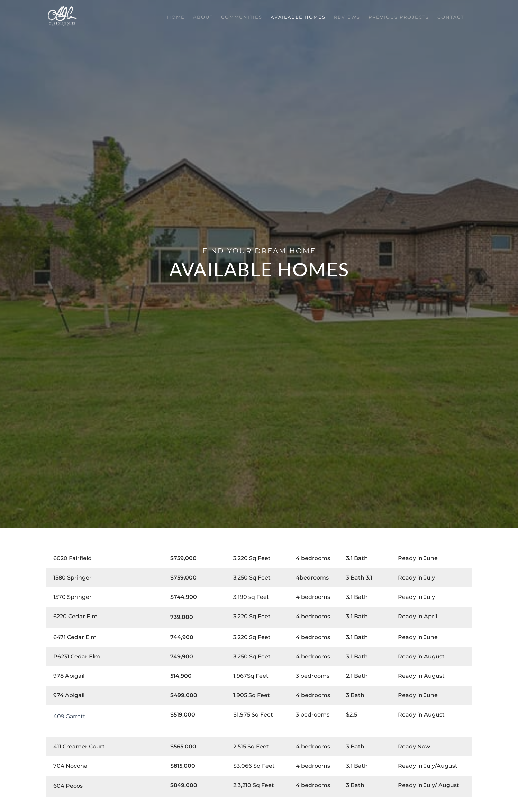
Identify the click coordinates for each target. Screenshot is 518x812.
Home (185, 17)
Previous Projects (401, 17)
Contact (452, 17)
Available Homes (303, 17)
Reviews (351, 17)
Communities (248, 17)
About (211, 17)
